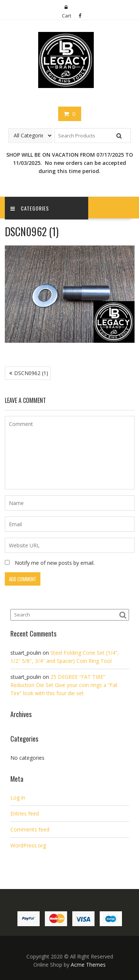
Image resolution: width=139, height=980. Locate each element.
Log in (18, 797)
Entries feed (25, 813)
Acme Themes (88, 965)
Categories (30, 208)
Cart (67, 16)
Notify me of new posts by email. (55, 563)
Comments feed (30, 829)
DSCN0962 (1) (31, 373)
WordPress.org (28, 845)
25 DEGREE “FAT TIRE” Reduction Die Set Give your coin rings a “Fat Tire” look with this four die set (64, 685)
